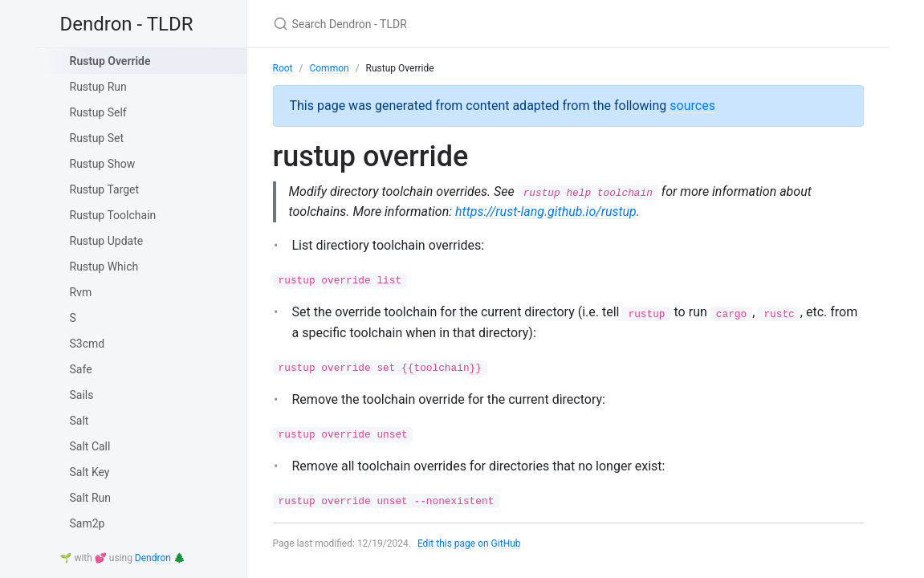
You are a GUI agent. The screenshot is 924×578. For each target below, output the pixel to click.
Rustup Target (105, 189)
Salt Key (90, 472)
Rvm (81, 292)
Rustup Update (107, 241)
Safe (81, 369)
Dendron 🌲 (160, 558)
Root (283, 68)
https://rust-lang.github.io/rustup (546, 212)
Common (329, 68)
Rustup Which (104, 267)
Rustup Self (98, 112)
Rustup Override (110, 61)
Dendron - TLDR (127, 24)
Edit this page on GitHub (469, 543)
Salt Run (90, 498)
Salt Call (90, 446)
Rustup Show (103, 164)
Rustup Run (98, 87)
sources (692, 106)
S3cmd (88, 344)
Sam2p (88, 523)
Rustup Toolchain (113, 215)
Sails (82, 395)
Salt (79, 421)
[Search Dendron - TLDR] (462, 24)
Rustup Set (97, 138)
